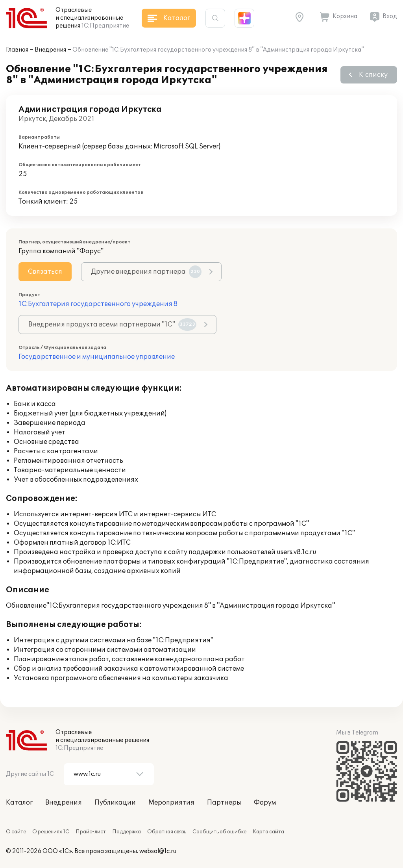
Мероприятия (171, 803)
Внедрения (50, 50)
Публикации (115, 803)
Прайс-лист (91, 832)
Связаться (45, 272)
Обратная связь (167, 832)
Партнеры (224, 803)
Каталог (19, 803)
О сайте (16, 832)
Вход (390, 16)
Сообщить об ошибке (219, 832)
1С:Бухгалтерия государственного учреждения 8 (98, 304)
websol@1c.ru (158, 851)
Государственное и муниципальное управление (97, 357)
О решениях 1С (51, 832)
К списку (373, 75)
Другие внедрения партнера (146, 272)
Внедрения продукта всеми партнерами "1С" (112, 325)
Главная (17, 50)
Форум (265, 803)
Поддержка (127, 832)
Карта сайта (268, 832)
